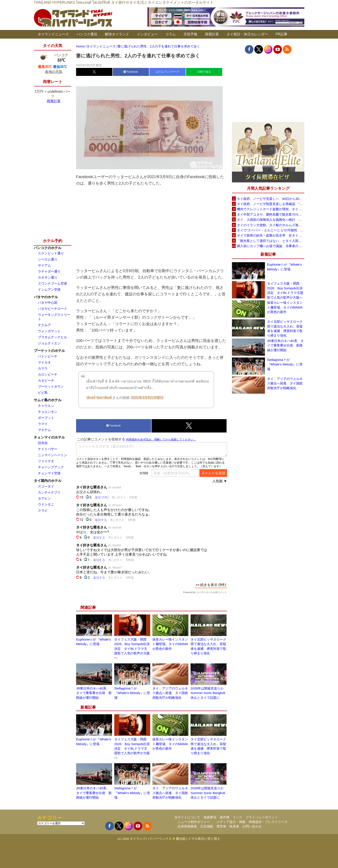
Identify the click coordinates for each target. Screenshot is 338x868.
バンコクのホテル (48, 248)
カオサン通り (48, 277)
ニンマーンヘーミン (52, 455)
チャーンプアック (51, 467)
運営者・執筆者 (228, 826)
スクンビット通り (51, 253)
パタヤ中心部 (48, 303)
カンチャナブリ (49, 492)
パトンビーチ (48, 356)
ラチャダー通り (49, 271)
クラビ (43, 510)
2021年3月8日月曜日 (147, 398)
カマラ (43, 368)
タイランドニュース (53, 34)
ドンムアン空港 (49, 289)
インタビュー (147, 34)
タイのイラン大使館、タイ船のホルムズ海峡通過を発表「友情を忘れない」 (271, 225)
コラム (171, 34)
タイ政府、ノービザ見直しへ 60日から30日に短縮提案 (271, 199)
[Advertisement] (152, 227)
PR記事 (282, 34)
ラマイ (43, 424)
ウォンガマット (49, 331)
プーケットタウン (51, 386)
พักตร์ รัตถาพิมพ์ (99, 398)
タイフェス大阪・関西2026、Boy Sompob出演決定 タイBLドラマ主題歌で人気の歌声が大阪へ (132, 649)
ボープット (46, 418)
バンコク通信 (87, 34)
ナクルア (44, 325)
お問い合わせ (252, 826)
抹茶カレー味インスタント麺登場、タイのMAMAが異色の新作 (170, 644)
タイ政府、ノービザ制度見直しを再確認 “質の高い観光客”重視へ (271, 204)
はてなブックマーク (167, 72)
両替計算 (212, 34)
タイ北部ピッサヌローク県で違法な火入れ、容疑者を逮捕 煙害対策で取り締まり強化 (285, 328)
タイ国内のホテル (48, 481)
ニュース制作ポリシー (194, 822)
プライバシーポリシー (262, 817)
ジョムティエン (49, 343)
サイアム (44, 265)
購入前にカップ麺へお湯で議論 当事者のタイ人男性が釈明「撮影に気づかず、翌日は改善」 (271, 246)
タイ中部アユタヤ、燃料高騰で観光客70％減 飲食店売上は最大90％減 (271, 214)
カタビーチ (46, 380)
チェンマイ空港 (49, 473)
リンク (237, 817)
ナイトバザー (48, 449)
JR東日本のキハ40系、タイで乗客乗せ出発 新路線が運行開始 (94, 693)
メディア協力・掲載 (231, 822)
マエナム (44, 430)
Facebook (131, 72)
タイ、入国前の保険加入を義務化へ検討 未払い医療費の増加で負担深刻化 (271, 220)
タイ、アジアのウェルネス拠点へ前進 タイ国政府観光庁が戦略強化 (170, 693)
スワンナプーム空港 (52, 283)
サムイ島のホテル (48, 400)
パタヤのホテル (46, 297)
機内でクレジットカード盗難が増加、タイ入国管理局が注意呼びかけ (271, 209)
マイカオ (44, 362)
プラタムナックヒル (52, 337)
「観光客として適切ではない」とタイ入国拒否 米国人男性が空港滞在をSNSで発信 (271, 241)
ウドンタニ (46, 504)
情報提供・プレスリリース (268, 822)
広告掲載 (207, 826)
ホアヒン (44, 498)
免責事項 (210, 817)
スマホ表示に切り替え (204, 839)
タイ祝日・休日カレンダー (247, 34)
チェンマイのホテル (49, 437)
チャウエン (46, 406)
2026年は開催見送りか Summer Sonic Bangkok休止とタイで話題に (209, 693)
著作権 (225, 817)
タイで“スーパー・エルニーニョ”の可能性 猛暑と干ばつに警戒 (271, 230)
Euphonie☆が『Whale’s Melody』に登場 (284, 267)
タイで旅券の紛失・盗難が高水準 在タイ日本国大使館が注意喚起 (271, 235)
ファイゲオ (46, 461)
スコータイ (46, 486)
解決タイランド (117, 34)
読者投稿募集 (187, 826)
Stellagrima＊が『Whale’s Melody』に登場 (132, 693)
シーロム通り (48, 259)
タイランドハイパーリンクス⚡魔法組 (158, 839)
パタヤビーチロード (52, 309)
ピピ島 (43, 392)
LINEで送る (204, 72)
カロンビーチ (48, 374)
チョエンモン (48, 412)
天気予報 (190, 34)
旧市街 (43, 443)
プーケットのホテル (49, 351)
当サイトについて (187, 817)
